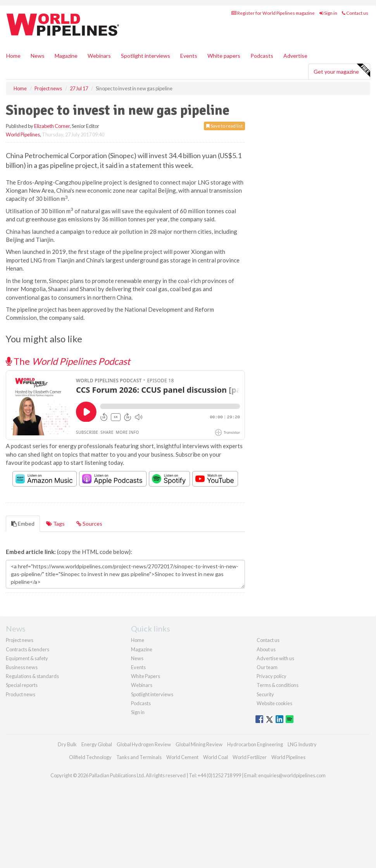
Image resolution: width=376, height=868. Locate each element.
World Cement (182, 757)
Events (189, 56)
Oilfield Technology (90, 757)
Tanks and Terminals (139, 757)
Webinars (99, 56)
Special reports (22, 685)
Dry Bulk (67, 744)
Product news (21, 694)
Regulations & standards (32, 676)
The (68, 361)
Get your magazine (342, 71)
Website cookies (274, 703)
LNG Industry (302, 744)
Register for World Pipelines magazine (273, 13)
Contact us (355, 13)
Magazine (66, 56)
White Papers (146, 676)
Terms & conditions (278, 685)
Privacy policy (272, 676)
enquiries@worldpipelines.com (292, 775)
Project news (20, 640)
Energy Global (97, 744)
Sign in (328, 13)
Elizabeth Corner (52, 126)
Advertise (295, 56)
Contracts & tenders (28, 649)
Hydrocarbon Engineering (255, 744)
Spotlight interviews (146, 56)
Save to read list (224, 126)
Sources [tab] (89, 524)
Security (265, 694)
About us (266, 649)
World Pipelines (23, 135)
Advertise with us (275, 658)
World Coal (216, 757)
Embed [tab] (23, 524)
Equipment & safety (27, 658)
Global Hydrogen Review (144, 744)
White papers (224, 56)
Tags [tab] (55, 524)
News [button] (38, 56)
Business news (22, 667)
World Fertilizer (250, 757)
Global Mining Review (199, 744)
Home (13, 56)
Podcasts (262, 56)
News (137, 658)
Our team (267, 667)
